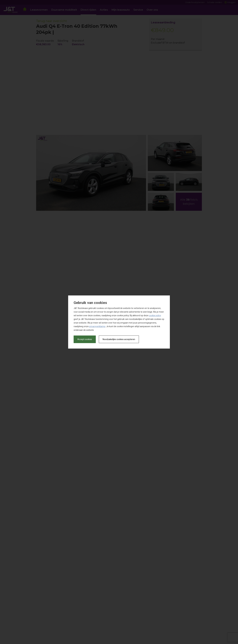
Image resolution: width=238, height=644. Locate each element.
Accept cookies (85, 339)
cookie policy (155, 315)
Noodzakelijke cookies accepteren (119, 339)
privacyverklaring (97, 326)
